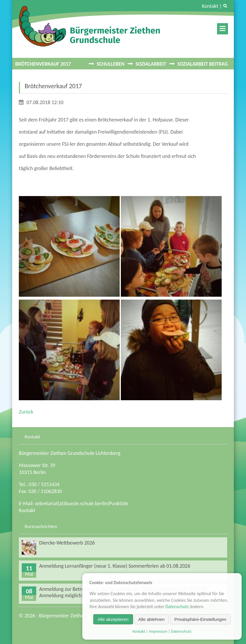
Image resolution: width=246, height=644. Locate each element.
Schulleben (111, 64)
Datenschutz (177, 607)
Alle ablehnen (151, 619)
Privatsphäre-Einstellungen (200, 619)
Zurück (26, 412)
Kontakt (210, 6)
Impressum (158, 631)
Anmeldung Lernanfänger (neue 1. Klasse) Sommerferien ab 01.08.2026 (115, 566)
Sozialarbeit (151, 64)
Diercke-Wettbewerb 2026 (67, 543)
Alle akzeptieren (113, 619)
